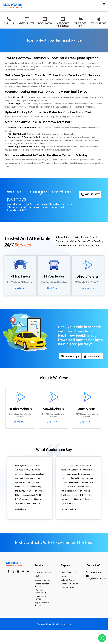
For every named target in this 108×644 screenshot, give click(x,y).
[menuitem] (44, 572)
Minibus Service (42, 576)
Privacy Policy (65, 624)
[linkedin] (28, 572)
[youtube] (23, 572)
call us (96, 160)
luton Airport (67, 576)
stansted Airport (68, 587)
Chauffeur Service (43, 572)
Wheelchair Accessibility (40, 591)
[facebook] (8, 572)
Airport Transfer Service (42, 604)
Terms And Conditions (47, 624)
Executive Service (42, 580)
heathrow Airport (69, 572)
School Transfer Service (42, 585)
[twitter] (13, 572)
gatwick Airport (68, 580)
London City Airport (69, 584)
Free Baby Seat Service (41, 597)
